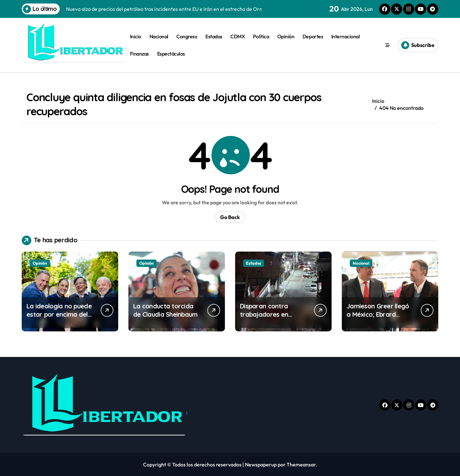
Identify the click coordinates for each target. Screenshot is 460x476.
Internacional (346, 36)
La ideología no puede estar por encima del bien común (59, 314)
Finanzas (139, 54)
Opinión (286, 36)
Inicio (136, 36)
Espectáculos (171, 54)
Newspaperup (261, 465)
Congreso (187, 36)
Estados (214, 36)
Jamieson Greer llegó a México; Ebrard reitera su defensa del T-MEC (379, 318)
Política (261, 36)
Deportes (313, 36)
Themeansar (301, 465)
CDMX (238, 36)
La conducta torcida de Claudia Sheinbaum (165, 310)
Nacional (159, 36)
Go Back (230, 217)
